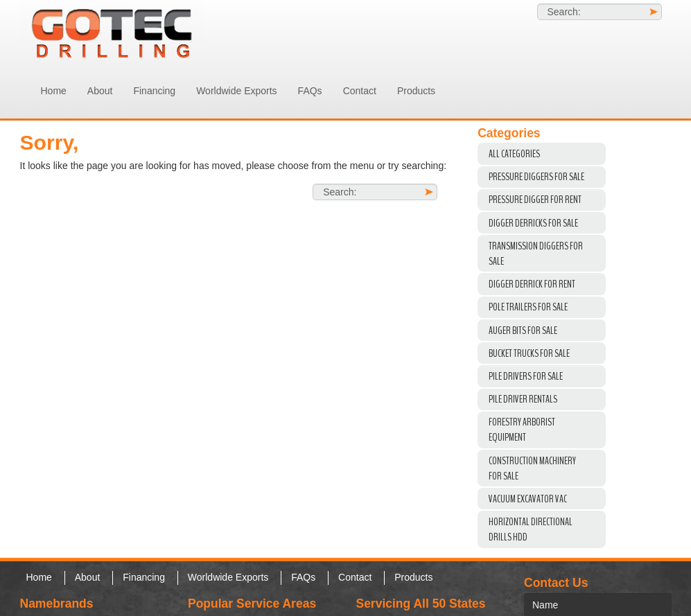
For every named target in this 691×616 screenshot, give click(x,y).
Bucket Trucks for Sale (529, 353)
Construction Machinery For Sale (532, 468)
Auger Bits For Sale (523, 331)
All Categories (514, 154)
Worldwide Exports (236, 91)
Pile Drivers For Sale (526, 376)
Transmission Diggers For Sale (536, 254)
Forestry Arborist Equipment (522, 430)
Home (54, 91)
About (100, 91)
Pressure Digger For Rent (535, 200)
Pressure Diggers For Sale (536, 177)
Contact (360, 91)
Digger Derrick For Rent (532, 284)
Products (416, 91)
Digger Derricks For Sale (533, 223)
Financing (154, 91)
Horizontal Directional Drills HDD (531, 529)
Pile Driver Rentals (523, 399)
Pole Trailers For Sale (528, 307)
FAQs (310, 91)
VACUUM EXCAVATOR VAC (528, 499)
